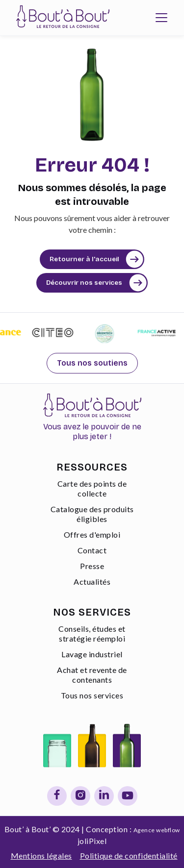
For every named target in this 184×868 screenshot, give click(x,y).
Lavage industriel (92, 654)
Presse (92, 566)
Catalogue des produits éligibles (92, 514)
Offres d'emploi (92, 534)
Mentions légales (41, 856)
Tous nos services (92, 695)
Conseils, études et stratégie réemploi (92, 633)
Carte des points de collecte (92, 488)
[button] (161, 18)
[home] (60, 18)
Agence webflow (157, 830)
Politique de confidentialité (129, 856)
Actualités (92, 582)
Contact (92, 550)
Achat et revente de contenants (92, 675)
